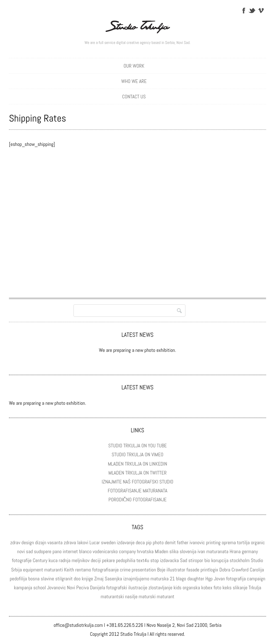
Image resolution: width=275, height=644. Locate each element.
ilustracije (138, 588)
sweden (108, 542)
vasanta (55, 542)
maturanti (54, 570)
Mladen (161, 551)
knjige (87, 579)
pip (149, 542)
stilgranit (64, 579)
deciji (96, 560)
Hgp (209, 579)
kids (178, 588)
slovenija (188, 551)
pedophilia (126, 560)
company (127, 551)
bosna (34, 579)
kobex (207, 588)
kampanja (23, 588)
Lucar (95, 542)
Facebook (243, 10)
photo (158, 542)
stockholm (240, 560)
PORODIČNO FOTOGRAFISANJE (137, 500)
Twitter (252, 10)
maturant (166, 596)
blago (181, 579)
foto (217, 588)
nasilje (131, 596)
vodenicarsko (105, 551)
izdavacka (170, 560)
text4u (143, 560)
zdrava (70, 542)
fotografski (117, 588)
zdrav (15, 542)
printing (213, 542)
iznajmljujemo (136, 579)
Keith (69, 570)
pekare (108, 560)
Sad (184, 560)
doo (77, 579)
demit (170, 542)
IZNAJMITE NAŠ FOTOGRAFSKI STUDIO (137, 482)
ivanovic (197, 542)
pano (57, 551)
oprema (229, 542)
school (40, 588)
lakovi (83, 542)
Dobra (225, 570)
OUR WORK (134, 66)
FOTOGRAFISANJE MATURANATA (137, 491)
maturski (147, 596)
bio (207, 560)
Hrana (235, 551)
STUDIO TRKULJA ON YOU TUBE (137, 446)
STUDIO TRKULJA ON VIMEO (137, 454)
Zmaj (99, 579)
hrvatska (145, 551)
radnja (65, 560)
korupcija (220, 560)
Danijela (97, 588)
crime (125, 570)
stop (155, 560)
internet (70, 551)
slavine (47, 579)
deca (140, 542)
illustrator (176, 570)
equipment (33, 570)
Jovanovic (56, 588)
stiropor (196, 560)
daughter (196, 579)
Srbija (16, 570)
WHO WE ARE (134, 81)
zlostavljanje (161, 588)
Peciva (83, 588)
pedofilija (18, 579)
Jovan (219, 579)
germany (250, 551)
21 (172, 579)
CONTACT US (134, 97)
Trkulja (255, 588)
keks (227, 588)
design (28, 542)
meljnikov (81, 560)
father (183, 542)
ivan (201, 551)
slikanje (240, 588)
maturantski (112, 596)
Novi (71, 588)
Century (40, 560)
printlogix (209, 570)
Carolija (257, 570)
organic (258, 542)
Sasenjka (113, 579)
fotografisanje (106, 570)
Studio (257, 560)
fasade (193, 570)
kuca (53, 560)
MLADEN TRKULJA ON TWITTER (137, 473)
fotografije (22, 560)
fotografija (236, 579)
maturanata (217, 551)
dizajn (41, 542)
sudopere (43, 551)
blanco (85, 551)
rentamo (83, 570)
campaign (256, 579)
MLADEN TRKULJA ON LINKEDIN (137, 464)
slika (174, 551)
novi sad (25, 551)
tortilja (243, 542)
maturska (160, 579)
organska (191, 588)
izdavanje (126, 542)
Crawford (240, 570)
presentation (144, 570)
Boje (161, 570)
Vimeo (260, 10)
